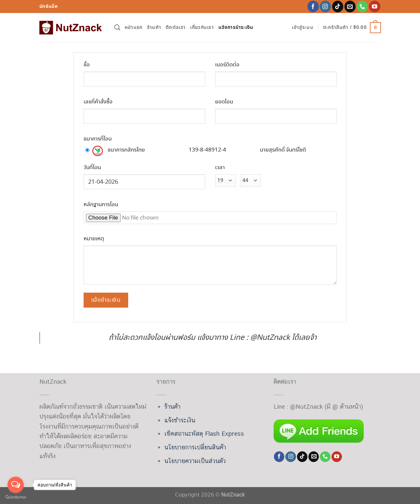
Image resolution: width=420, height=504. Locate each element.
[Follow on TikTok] (338, 6)
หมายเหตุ (94, 239)
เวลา (220, 168)
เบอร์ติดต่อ (227, 65)
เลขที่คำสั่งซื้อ (98, 102)
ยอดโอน (224, 102)
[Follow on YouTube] (375, 6)
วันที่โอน (92, 168)
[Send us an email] (350, 6)
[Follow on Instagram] (325, 6)
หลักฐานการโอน (101, 205)
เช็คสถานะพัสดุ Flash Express (204, 433)
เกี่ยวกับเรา (202, 27)
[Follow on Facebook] (313, 6)
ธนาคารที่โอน (98, 139)
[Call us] (362, 6)
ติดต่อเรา (176, 27)
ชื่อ (87, 65)
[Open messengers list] (16, 485)
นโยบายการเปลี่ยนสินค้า (195, 447)
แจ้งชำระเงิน (180, 420)
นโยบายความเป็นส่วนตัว (195, 461)
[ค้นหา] (117, 28)
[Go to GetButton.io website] (16, 497)
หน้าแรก (134, 27)
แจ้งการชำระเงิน (236, 27)
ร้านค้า (154, 27)
